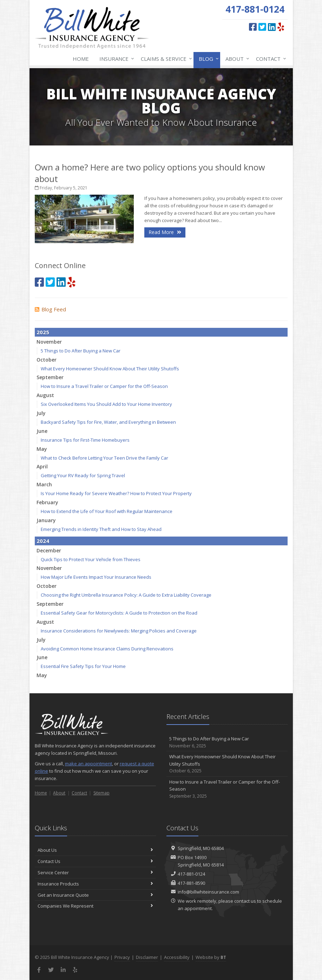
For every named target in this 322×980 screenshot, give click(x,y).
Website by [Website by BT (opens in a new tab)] (211, 957)
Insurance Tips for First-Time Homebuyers (85, 440)
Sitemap (101, 793)
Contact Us (95, 861)
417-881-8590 (191, 883)
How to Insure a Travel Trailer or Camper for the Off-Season (104, 386)
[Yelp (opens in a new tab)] (281, 27)
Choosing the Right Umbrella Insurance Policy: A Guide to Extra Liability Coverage (126, 595)
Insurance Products (95, 884)
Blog (207, 59)
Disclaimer (147, 957)
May (42, 449)
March (44, 484)
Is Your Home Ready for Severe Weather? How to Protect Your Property (116, 493)
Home (81, 59)
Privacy (122, 957)
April (42, 466)
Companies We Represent (95, 906)
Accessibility (177, 957)
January (46, 520)
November (49, 342)
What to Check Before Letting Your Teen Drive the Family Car (104, 458)
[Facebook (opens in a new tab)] (253, 27)
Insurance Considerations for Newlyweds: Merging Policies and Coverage (119, 631)
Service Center (95, 872)
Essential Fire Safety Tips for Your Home (83, 666)
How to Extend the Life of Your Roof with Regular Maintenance (107, 511)
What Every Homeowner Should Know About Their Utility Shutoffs (110, 369)
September (50, 377)
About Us (95, 850)
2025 (43, 332)
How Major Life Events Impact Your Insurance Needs (96, 577)
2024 (43, 541)
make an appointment (88, 764)
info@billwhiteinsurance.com (208, 892)
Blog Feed (50, 309)
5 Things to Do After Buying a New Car (81, 351)
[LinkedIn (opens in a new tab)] (272, 27)
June (42, 431)
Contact (270, 59)
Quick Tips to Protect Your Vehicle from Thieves (91, 559)
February (47, 502)
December (49, 550)
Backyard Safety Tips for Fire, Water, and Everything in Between (108, 422)
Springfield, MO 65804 (201, 848)
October (47, 360)
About (236, 59)
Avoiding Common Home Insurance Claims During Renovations (107, 649)
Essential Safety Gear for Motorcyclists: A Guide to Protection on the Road (119, 613)
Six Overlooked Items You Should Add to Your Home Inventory (106, 404)
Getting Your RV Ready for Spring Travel (83, 475)
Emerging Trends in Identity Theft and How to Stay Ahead (101, 529)
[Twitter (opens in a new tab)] (262, 27)
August (45, 395)
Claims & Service (165, 59)
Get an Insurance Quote (95, 895)
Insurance (115, 59)
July (41, 413)
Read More (165, 232)
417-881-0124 (191, 874)
